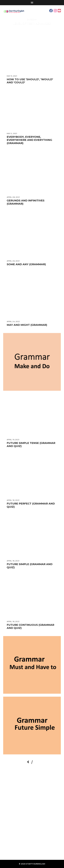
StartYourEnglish (35, 864)
